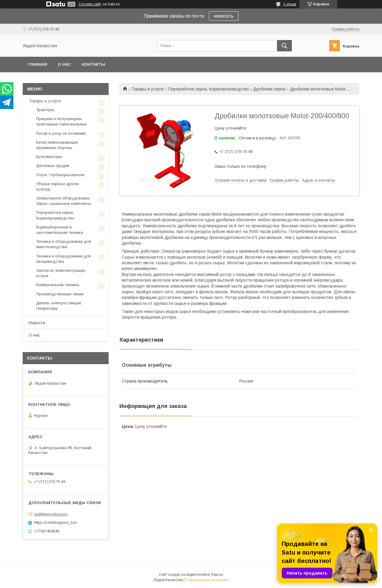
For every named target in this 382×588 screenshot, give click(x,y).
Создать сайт (90, 4)
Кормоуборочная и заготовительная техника (60, 230)
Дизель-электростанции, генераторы (59, 306)
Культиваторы (49, 157)
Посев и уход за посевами (61, 133)
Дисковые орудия (53, 166)
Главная (38, 64)
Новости (37, 323)
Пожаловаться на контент (207, 580)
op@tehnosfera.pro (51, 514)
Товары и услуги (147, 89)
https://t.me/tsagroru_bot (55, 522)
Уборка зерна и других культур (58, 186)
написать (224, 16)
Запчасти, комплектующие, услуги (61, 273)
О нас (64, 64)
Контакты (93, 64)
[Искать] (284, 46)
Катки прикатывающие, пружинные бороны (57, 145)
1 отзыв (290, 4)
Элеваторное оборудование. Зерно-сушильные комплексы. (64, 201)
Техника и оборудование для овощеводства (64, 259)
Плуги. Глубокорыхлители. (61, 175)
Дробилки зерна (269, 89)
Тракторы (45, 110)
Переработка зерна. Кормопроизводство (208, 89)
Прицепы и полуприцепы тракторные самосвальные (61, 121)
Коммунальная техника (58, 285)
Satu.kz (217, 575)
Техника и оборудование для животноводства (64, 244)
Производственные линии (60, 294)
